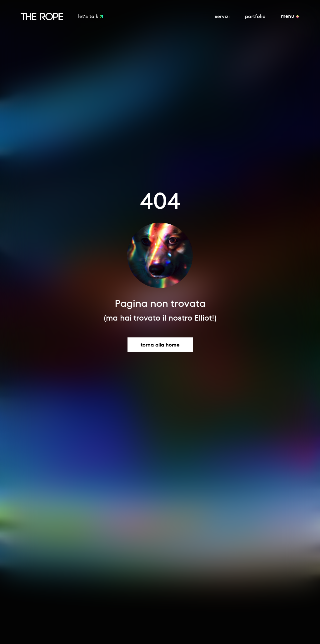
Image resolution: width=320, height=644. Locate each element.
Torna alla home (160, 345)
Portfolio (255, 16)
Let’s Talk (89, 16)
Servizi (222, 16)
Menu (288, 16)
